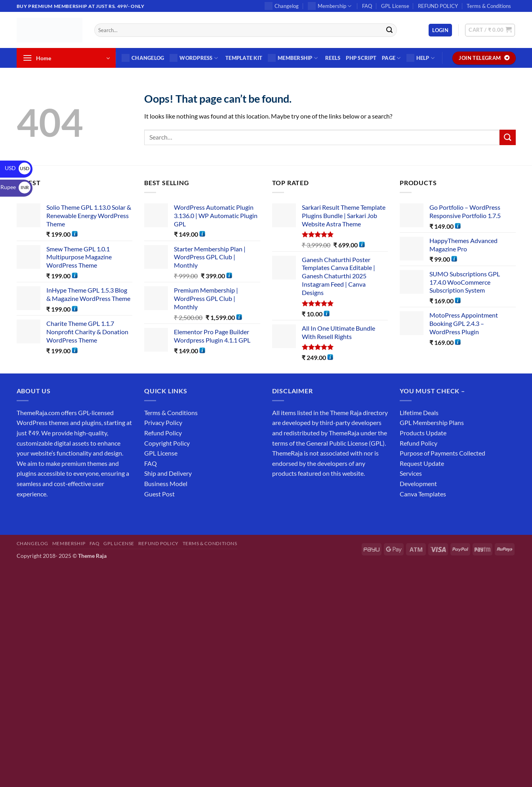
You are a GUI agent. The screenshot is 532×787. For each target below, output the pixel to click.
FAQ (367, 6)
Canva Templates (423, 494)
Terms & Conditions (489, 6)
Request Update (422, 463)
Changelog (282, 6)
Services (411, 473)
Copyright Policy (167, 443)
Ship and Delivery (168, 473)
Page (391, 58)
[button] (440, 30)
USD (18, 168)
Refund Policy (163, 433)
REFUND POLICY (438, 6)
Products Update (423, 433)
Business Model (166, 483)
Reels (333, 58)
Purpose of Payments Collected (442, 453)
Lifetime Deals (419, 413)
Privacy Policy (163, 422)
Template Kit (244, 58)
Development (418, 483)
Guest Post (159, 494)
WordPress (194, 58)
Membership (330, 6)
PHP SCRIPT (361, 58)
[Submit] (390, 30)
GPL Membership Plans (432, 422)
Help (420, 58)
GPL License (395, 6)
